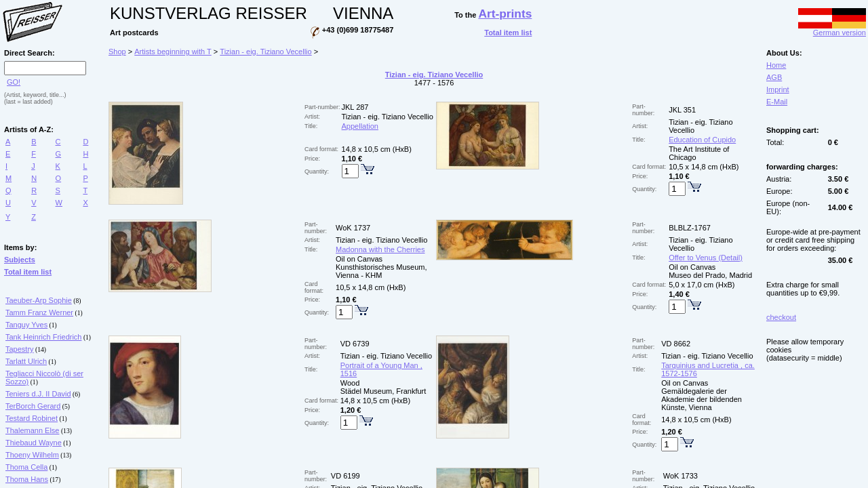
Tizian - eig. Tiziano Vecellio (265, 52)
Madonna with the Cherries (380, 249)
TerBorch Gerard (33, 406)
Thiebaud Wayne (34, 443)
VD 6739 (355, 344)
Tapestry (20, 349)
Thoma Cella (26, 467)
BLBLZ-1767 (690, 228)
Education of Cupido (702, 140)
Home (776, 65)
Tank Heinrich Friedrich (43, 337)
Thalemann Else (33, 430)
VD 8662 (676, 344)
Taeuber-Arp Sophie (39, 300)
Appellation (360, 126)
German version (832, 29)
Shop (117, 52)
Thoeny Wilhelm (32, 455)
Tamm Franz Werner (39, 312)
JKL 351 (682, 110)
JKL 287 (355, 107)
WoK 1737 (353, 228)
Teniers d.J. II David (38, 394)
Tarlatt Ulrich (26, 361)
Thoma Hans (27, 479)
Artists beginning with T (173, 52)
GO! (14, 82)
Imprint (778, 89)
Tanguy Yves (26, 325)
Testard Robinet (32, 418)
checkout (781, 317)
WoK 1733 (680, 476)
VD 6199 (346, 476)
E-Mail (777, 102)
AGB (774, 77)
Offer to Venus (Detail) (706, 258)
